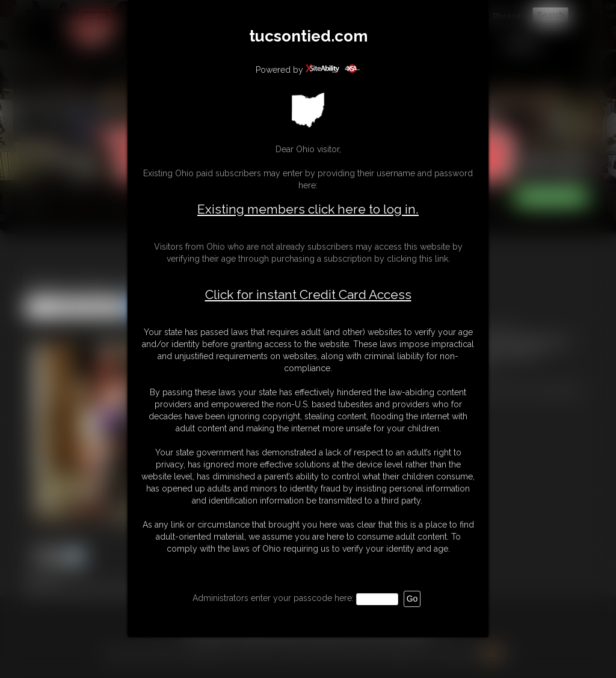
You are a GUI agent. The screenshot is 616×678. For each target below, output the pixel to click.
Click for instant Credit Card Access (308, 295)
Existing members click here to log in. (308, 209)
